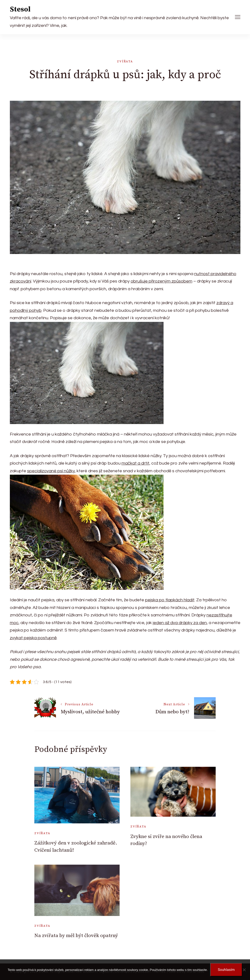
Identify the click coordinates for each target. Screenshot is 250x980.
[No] (244, 970)
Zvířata (125, 61)
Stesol (20, 9)
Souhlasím (226, 970)
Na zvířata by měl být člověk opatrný (76, 936)
